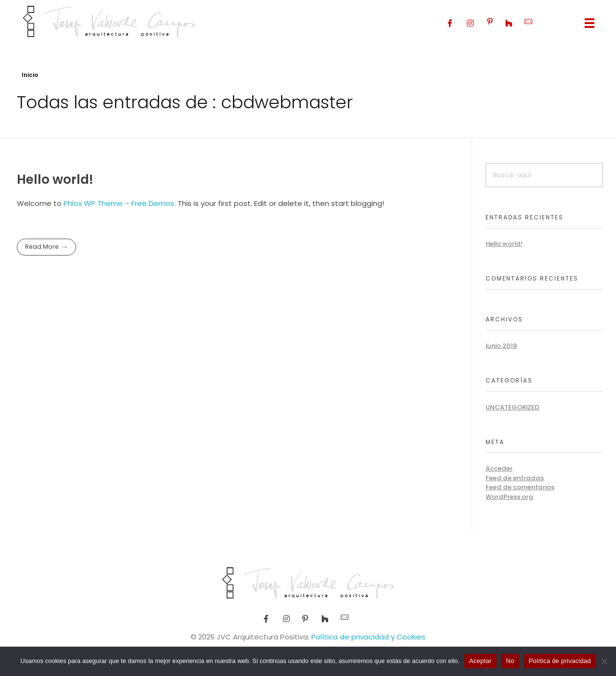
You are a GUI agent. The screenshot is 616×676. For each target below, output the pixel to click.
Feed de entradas (515, 478)
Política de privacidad (560, 661)
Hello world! (55, 179)
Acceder (499, 468)
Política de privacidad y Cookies (368, 637)
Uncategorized (513, 407)
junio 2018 (501, 346)
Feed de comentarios (520, 487)
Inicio (30, 75)
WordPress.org (509, 497)
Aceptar (481, 661)
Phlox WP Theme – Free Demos (119, 203)
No (510, 661)
